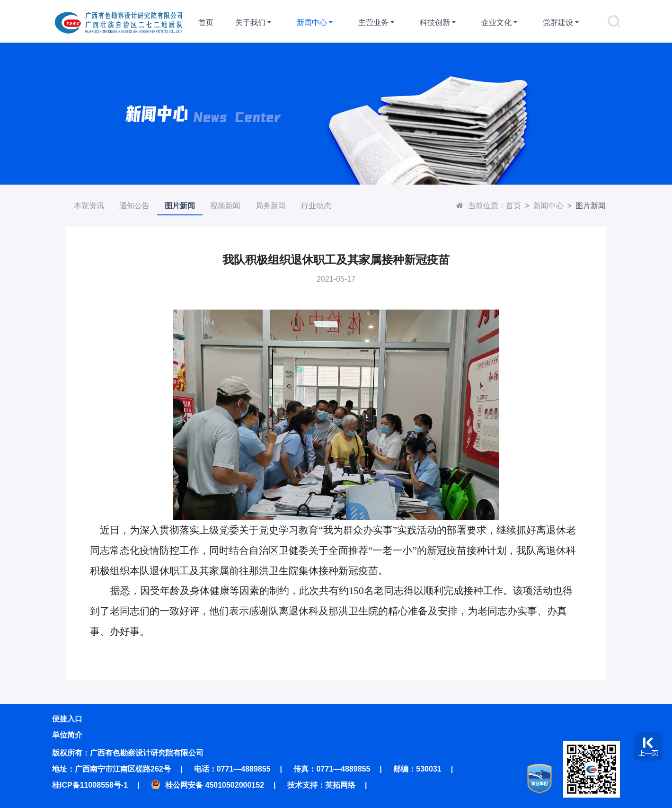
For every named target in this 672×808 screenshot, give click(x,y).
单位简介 (67, 735)
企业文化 (496, 22)
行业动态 (316, 206)
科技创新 (435, 22)
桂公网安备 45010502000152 (208, 785)
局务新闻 (271, 206)
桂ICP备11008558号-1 (90, 785)
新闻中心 (312, 22)
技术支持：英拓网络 (321, 785)
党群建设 (558, 22)
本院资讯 (89, 206)
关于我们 (250, 22)
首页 (206, 22)
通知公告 (134, 206)
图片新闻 (180, 206)
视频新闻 (225, 206)
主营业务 (373, 22)
